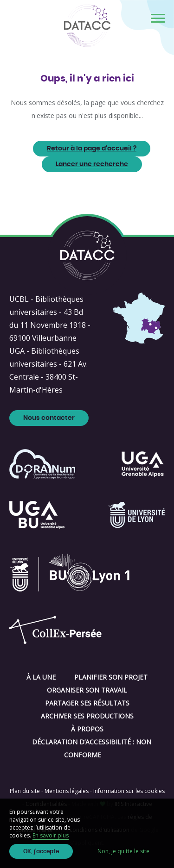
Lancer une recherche (92, 164)
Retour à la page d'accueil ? (92, 149)
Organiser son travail (87, 690)
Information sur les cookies (129, 791)
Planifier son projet (111, 677)
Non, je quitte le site (123, 851)
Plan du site (25, 791)
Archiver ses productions (87, 716)
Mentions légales (67, 791)
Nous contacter (49, 418)
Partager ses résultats (87, 703)
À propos (87, 729)
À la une (41, 677)
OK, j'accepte (41, 851)
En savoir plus (51, 835)
